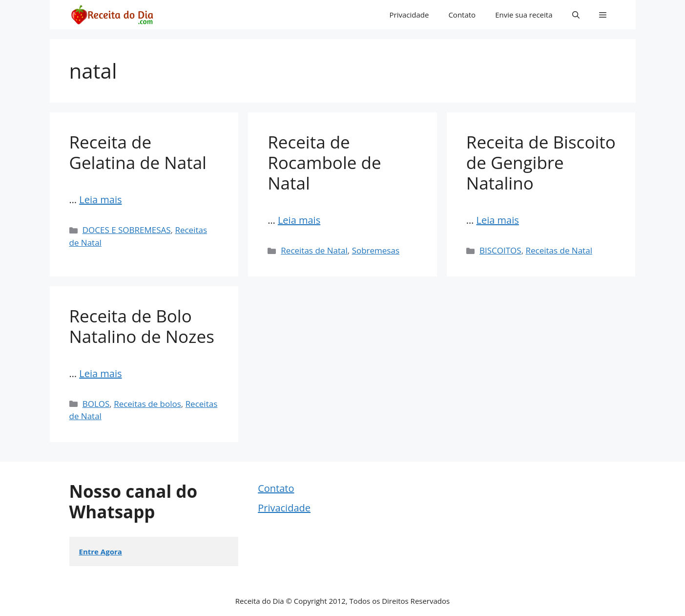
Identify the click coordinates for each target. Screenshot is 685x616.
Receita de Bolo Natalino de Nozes (142, 326)
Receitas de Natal (314, 250)
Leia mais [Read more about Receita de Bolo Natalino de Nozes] (100, 373)
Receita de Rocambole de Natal (324, 162)
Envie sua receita (524, 15)
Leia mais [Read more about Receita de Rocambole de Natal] (299, 220)
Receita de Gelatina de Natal (138, 152)
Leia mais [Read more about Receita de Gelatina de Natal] (100, 200)
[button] (576, 15)
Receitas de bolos (147, 404)
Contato (462, 15)
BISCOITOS (500, 250)
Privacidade (409, 15)
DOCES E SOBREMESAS (127, 230)
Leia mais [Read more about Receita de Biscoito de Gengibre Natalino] (498, 220)
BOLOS (96, 404)
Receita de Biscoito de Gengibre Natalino (541, 162)
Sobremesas (376, 250)
